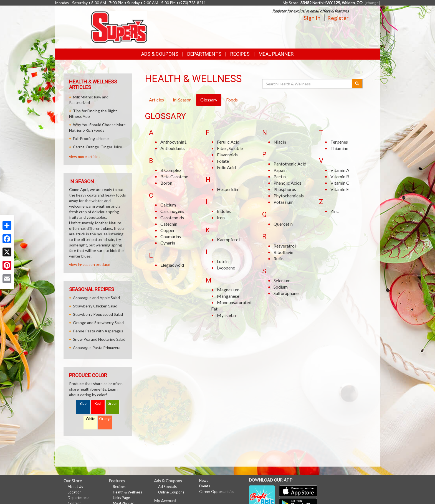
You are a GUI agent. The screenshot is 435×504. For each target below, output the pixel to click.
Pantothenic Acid (290, 164)
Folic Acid (226, 167)
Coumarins (171, 236)
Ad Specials (167, 487)
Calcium (168, 205)
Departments (79, 498)
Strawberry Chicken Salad (95, 306)
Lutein (223, 261)
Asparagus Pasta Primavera (97, 348)
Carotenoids (172, 217)
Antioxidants (173, 148)
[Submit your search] (357, 84)
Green (112, 404)
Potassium (284, 202)
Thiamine (339, 148)
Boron (166, 183)
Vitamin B (340, 176)
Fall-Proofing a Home (91, 138)
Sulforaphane (286, 293)
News (204, 480)
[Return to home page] (119, 26)
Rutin (279, 259)
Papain (280, 170)
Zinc (335, 211)
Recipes (240, 54)
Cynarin (168, 243)
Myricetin (226, 315)
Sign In (312, 18)
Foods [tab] (232, 100)
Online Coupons (171, 492)
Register (338, 18)
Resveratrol (285, 246)
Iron (221, 217)
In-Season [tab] (182, 100)
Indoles (224, 211)
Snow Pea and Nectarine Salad (99, 339)
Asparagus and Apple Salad (96, 298)
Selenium (282, 280)
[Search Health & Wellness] (307, 84)
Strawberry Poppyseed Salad (98, 314)
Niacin (280, 142)
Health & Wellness (127, 492)
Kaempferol (228, 239)
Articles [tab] (156, 100)
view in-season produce (90, 264)
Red (98, 404)
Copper (168, 230)
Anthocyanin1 (174, 142)
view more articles (85, 156)
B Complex (171, 170)
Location (75, 492)
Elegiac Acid (172, 265)
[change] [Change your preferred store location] (372, 3)
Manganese (228, 296)
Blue (83, 404)
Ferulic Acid (228, 142)
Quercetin (283, 224)
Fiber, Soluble (230, 148)
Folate (223, 161)
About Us (75, 487)
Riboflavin (283, 252)
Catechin (169, 224)
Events (205, 486)
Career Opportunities (217, 492)
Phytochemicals (289, 196)
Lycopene (226, 268)
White (90, 419)
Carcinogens (172, 211)
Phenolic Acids (288, 183)
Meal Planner (276, 54)
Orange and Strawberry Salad (98, 323)
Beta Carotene (174, 176)
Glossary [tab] (209, 100)
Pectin (280, 176)
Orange (105, 419)
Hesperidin (227, 189)
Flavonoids (227, 155)
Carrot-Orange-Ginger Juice (98, 147)
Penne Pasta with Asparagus (98, 331)
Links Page (121, 498)
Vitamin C (340, 183)
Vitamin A (340, 170)
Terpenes (339, 142)
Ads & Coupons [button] (160, 54)
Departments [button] (204, 54)
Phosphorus (285, 189)
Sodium (281, 287)
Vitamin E (340, 189)
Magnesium (228, 290)
